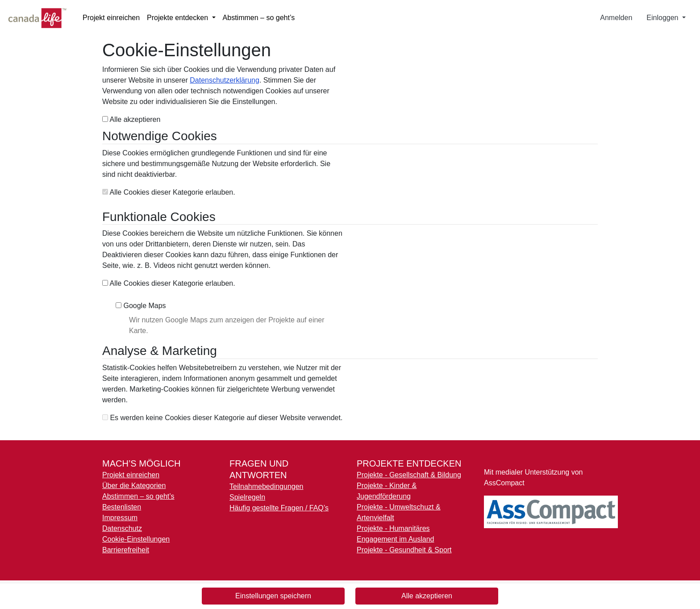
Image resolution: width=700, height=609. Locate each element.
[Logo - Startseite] (41, 18)
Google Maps (141, 306)
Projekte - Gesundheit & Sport (404, 550)
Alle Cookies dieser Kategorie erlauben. (169, 192)
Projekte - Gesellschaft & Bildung (409, 475)
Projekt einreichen (111, 18)
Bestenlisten (122, 507)
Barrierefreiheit (126, 550)
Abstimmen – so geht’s (259, 18)
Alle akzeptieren (131, 119)
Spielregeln (247, 497)
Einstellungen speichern (273, 596)
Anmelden (616, 18)
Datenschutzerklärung (225, 80)
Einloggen (663, 18)
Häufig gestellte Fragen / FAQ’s (279, 508)
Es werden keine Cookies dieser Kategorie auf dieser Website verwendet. (222, 418)
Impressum (120, 518)
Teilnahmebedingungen (266, 486)
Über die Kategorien (134, 486)
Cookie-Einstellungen (136, 539)
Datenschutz (122, 528)
